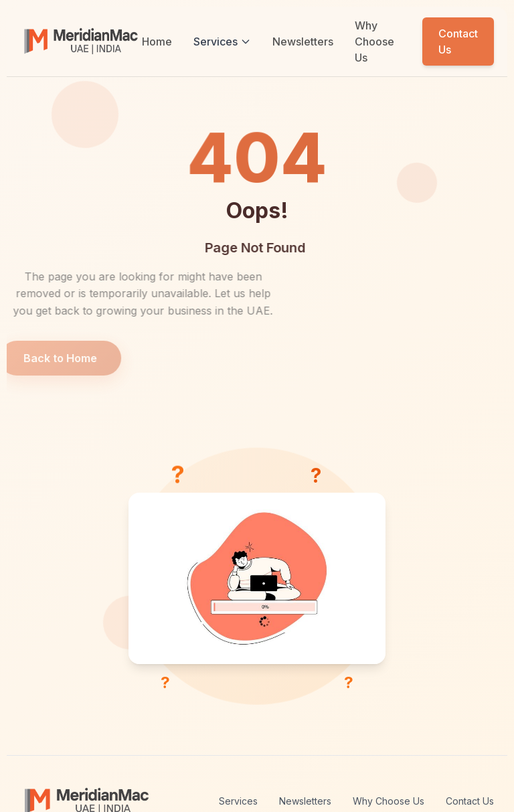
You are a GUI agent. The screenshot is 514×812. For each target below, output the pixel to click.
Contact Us (458, 42)
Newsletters (303, 42)
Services (222, 42)
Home (157, 42)
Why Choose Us (374, 42)
